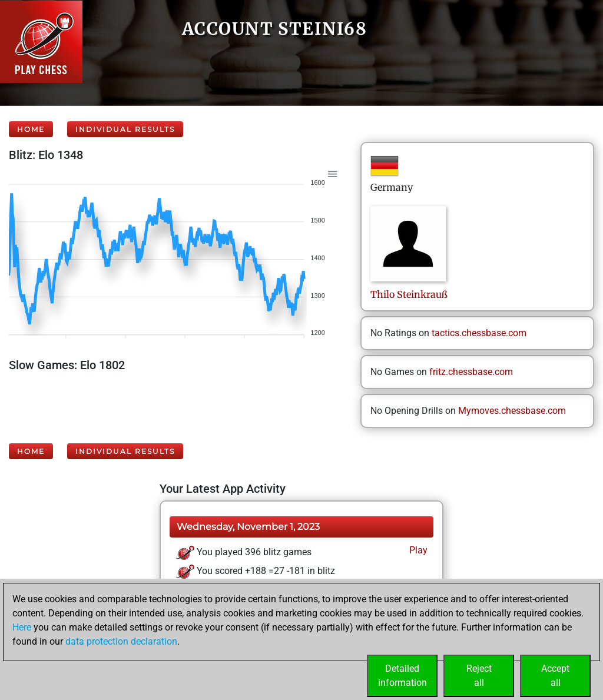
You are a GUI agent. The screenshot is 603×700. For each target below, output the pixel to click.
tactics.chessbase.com (479, 333)
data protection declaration (121, 641)
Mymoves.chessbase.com (512, 411)
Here (22, 627)
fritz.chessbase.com (471, 372)
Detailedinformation (402, 676)
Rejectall (479, 676)
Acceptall (555, 676)
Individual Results (125, 129)
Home (31, 129)
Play (417, 550)
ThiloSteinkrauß (409, 294)
